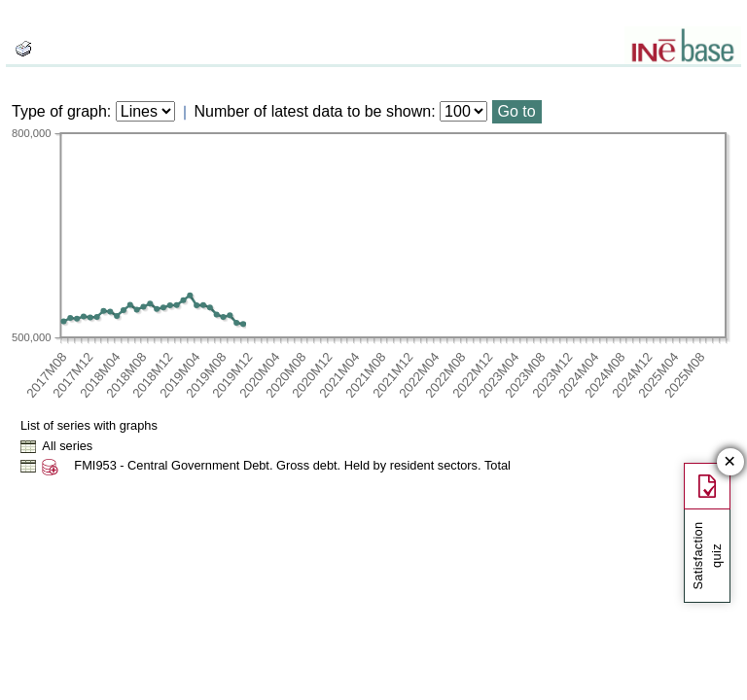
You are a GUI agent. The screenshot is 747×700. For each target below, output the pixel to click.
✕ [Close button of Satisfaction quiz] (730, 462)
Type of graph (59, 111)
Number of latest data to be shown (313, 111)
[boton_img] (23, 49)
